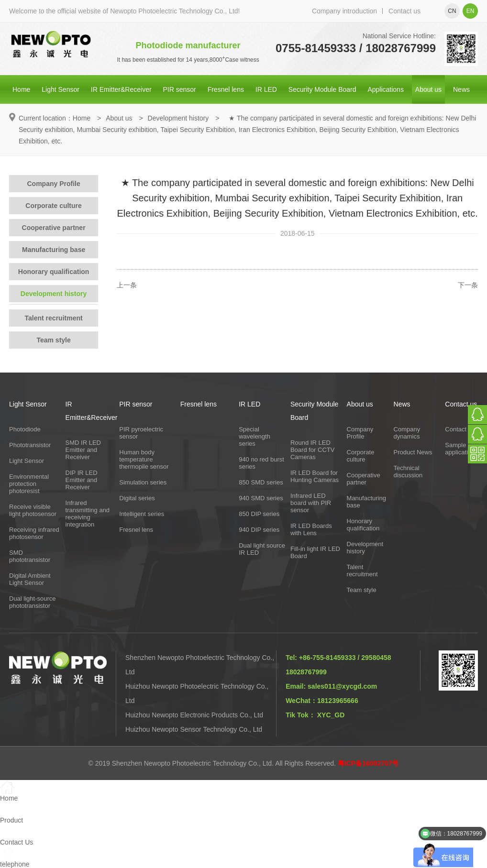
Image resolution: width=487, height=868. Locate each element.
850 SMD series (261, 482)
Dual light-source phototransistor (33, 602)
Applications (386, 89)
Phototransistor (30, 445)
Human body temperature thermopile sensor (144, 459)
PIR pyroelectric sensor (141, 433)
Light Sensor (61, 89)
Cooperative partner (54, 228)
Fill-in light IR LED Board (315, 552)
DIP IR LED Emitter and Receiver (82, 480)
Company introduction (344, 11)
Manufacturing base (54, 250)
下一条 (468, 285)
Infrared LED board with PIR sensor (311, 503)
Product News (413, 452)
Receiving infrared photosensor (34, 533)
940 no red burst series (261, 463)
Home (21, 89)
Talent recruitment (54, 318)
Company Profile (53, 184)
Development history (178, 118)
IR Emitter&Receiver (121, 89)
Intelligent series (142, 514)
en (470, 11)
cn (452, 11)
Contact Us (460, 429)
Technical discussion (408, 472)
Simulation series (143, 482)
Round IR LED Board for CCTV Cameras (312, 450)
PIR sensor (180, 89)
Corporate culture (53, 206)
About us (428, 89)
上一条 (127, 285)
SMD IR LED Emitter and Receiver (83, 450)
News (461, 89)
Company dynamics (407, 433)
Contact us (404, 11)
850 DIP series (259, 514)
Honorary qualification (54, 272)
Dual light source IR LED (262, 549)
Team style (53, 340)
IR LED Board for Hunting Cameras (315, 476)
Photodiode (25, 429)
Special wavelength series (255, 436)
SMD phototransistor (30, 556)
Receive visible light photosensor (33, 510)
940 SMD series (261, 498)
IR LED (266, 89)
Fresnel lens (226, 89)
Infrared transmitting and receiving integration (88, 514)
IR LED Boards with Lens (311, 529)
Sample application (460, 449)
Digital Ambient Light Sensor (30, 579)
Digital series (137, 498)
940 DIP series (259, 530)
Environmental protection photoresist (29, 484)
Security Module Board (322, 89)
